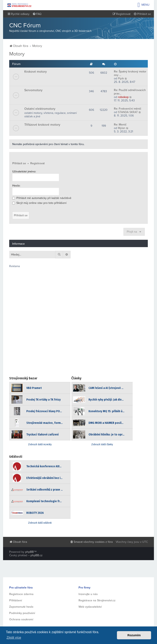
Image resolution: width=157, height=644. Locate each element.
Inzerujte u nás (88, 594)
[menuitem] (37, 14)
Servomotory (33, 90)
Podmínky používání (22, 613)
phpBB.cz (36, 555)
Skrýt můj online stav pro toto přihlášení (39, 203)
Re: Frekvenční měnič (128, 109)
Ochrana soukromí (21, 619)
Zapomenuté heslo (21, 607)
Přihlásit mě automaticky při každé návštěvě (42, 198)
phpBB (29, 552)
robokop (123, 97)
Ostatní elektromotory (40, 109)
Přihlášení (16, 600)
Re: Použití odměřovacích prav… (130, 92)
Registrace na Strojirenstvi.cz (97, 600)
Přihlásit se (19, 163)
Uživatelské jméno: (24, 172)
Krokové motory (36, 72)
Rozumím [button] (134, 635)
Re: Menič (120, 125)
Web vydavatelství (90, 607)
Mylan (122, 128)
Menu (144, 5)
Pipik (121, 78)
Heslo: (16, 186)
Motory (17, 54)
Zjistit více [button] (14, 638)
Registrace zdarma (21, 594)
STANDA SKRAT (128, 112)
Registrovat (37, 163)
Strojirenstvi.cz (19, 5)
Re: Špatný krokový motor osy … (130, 73)
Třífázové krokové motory (42, 125)
